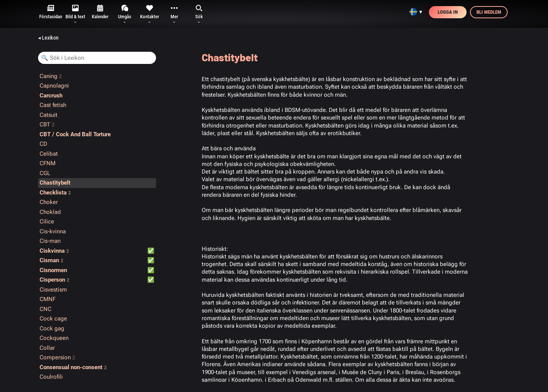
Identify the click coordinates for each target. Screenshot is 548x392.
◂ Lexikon (48, 38)
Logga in (448, 12)
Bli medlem (489, 12)
